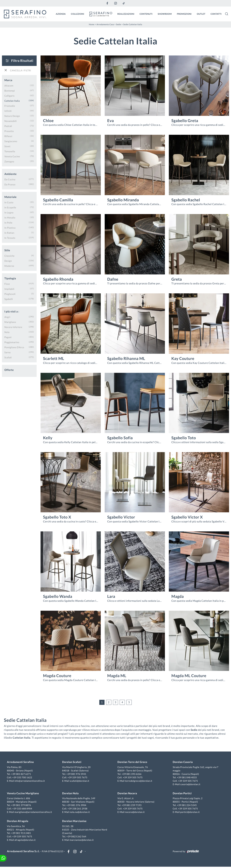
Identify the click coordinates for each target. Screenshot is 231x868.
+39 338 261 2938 (78, 809)
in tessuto (10, 237)
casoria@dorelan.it (190, 785)
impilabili (9, 288)
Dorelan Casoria (182, 762)
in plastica (10, 227)
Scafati (8, 357)
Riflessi (8, 136)
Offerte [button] (9, 369)
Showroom (165, 14)
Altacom (9, 85)
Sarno (7, 352)
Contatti (216, 14)
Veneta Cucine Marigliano (24, 794)
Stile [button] (7, 250)
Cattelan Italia (12, 100)
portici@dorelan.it (190, 812)
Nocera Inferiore (13, 327)
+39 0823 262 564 (77, 837)
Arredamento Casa (105, 24)
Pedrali (8, 126)
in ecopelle (10, 207)
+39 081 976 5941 (77, 774)
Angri (7, 316)
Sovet (7, 146)
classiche (9, 255)
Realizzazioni (126, 14)
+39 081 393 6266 (132, 774)
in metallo (10, 217)
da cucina (10, 179)
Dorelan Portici (182, 794)
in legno (9, 212)
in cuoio (9, 202)
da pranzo (10, 184)
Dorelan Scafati (72, 762)
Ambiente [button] (10, 174)
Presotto (9, 131)
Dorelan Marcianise (75, 821)
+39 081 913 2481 (22, 833)
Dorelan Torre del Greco (132, 762)
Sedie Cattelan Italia (133, 24)
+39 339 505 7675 (78, 778)
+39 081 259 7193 (132, 805)
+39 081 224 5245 (186, 805)
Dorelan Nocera (127, 794)
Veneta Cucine (12, 156)
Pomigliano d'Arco (14, 347)
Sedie (119, 24)
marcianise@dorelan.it (82, 840)
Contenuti (146, 14)
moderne (9, 265)
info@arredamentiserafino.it (30, 781)
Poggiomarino (12, 342)
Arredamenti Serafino (21, 762)
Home (92, 24)
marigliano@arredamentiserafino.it (34, 812)
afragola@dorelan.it (26, 840)
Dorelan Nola (71, 794)
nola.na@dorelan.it (80, 812)
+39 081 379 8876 (22, 805)
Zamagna (9, 161)
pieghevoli (10, 293)
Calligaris (9, 95)
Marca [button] (8, 80)
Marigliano (10, 322)
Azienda (61, 14)
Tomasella (10, 151)
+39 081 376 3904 (77, 805)
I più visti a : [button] (12, 311)
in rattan (9, 232)
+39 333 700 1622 (23, 778)
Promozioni (184, 14)
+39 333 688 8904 (23, 809)
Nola (7, 332)
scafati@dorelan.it (80, 781)
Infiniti (8, 110)
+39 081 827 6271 (22, 774)
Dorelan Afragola (18, 821)
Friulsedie (10, 105)
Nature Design (12, 115)
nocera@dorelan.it (135, 812)
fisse (7, 283)
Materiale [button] (10, 197)
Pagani (8, 337)
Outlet (201, 14)
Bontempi (10, 90)
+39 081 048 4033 (186, 778)
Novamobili (10, 120)
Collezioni (78, 14)
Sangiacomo (11, 141)
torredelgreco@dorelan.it (139, 781)
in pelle (8, 222)
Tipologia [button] (10, 278)
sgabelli (9, 298)
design (8, 260)
